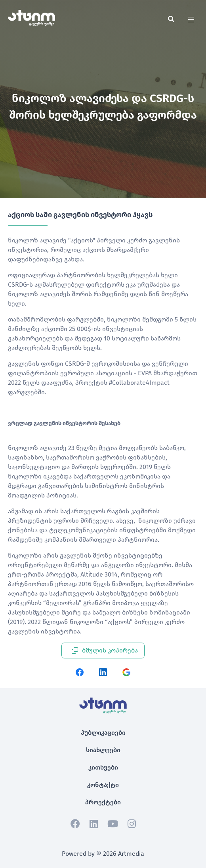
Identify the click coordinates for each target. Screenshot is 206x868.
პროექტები (103, 802)
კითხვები (103, 767)
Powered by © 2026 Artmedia (103, 854)
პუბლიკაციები (103, 733)
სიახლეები (103, 750)
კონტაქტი (103, 785)
